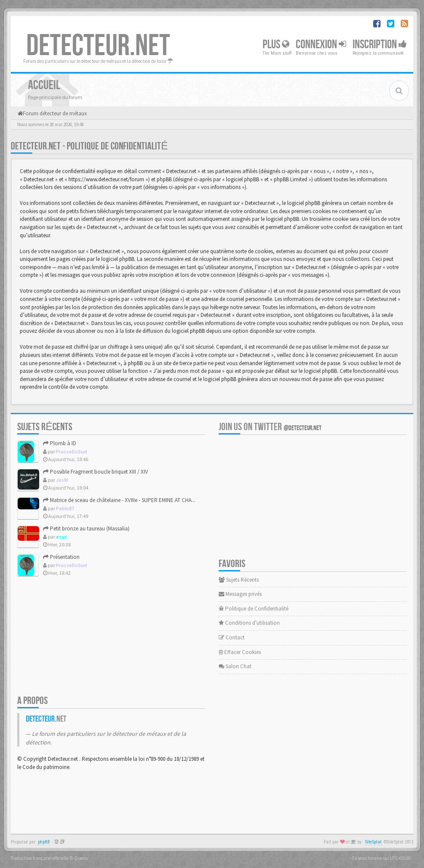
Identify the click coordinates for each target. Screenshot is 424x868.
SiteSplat (373, 842)
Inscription (380, 45)
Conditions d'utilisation (249, 623)
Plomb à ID (60, 443)
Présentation (61, 557)
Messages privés (240, 594)
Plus (276, 45)
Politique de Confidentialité (254, 609)
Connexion (321, 45)
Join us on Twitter (270, 427)
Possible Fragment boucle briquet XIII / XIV (96, 472)
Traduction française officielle (40, 858)
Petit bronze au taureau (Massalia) (86, 529)
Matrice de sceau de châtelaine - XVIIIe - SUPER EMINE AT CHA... (119, 500)
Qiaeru (81, 858)
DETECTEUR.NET (98, 46)
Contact (232, 637)
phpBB (44, 842)
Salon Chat (235, 666)
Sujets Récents (239, 580)
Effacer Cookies (240, 652)
